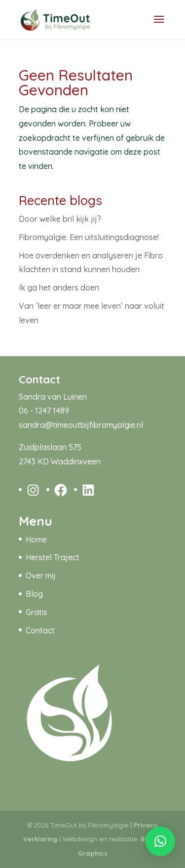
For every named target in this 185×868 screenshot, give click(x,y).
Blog (34, 594)
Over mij (41, 576)
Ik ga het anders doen (59, 288)
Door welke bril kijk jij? (60, 219)
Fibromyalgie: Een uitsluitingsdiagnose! (89, 237)
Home (36, 539)
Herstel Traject (53, 557)
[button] (160, 841)
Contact (40, 630)
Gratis (37, 612)
